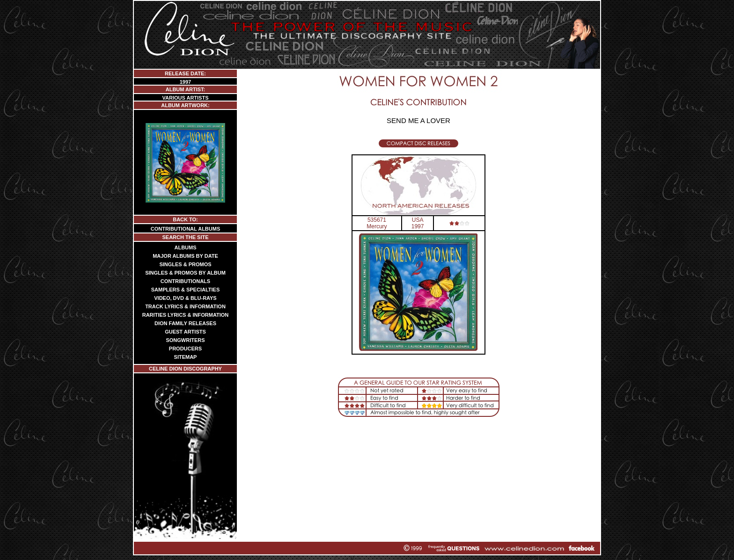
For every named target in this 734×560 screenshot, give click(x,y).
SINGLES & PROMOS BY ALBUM (185, 273)
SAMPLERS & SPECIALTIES (185, 290)
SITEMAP (186, 357)
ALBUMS (185, 247)
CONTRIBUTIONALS (185, 281)
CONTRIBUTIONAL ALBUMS (186, 229)
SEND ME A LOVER (418, 120)
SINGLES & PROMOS (185, 264)
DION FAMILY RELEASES (185, 323)
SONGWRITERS (185, 340)
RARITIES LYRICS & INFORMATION (186, 315)
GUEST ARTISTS (185, 332)
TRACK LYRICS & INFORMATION (185, 306)
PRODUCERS (185, 349)
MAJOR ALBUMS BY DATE (185, 256)
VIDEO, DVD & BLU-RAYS (185, 298)
